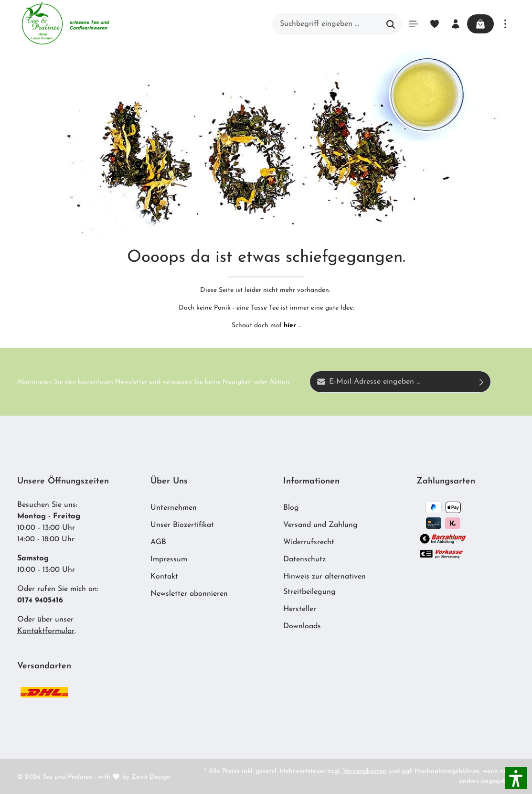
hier (290, 326)
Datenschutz (304, 559)
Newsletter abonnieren (189, 594)
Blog (291, 508)
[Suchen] (391, 24)
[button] (516, 778)
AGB (158, 542)
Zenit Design (151, 777)
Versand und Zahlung (320, 525)
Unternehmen (174, 508)
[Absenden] (482, 382)
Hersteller (300, 609)
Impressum (169, 559)
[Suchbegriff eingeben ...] (326, 24)
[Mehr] (505, 24)
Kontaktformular (46, 631)
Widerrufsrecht (309, 542)
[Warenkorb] (480, 24)
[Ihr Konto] (456, 24)
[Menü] (414, 24)
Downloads (302, 626)
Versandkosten (365, 771)
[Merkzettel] (435, 24)
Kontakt (164, 577)
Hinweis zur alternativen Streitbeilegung (325, 584)
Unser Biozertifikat (182, 525)
